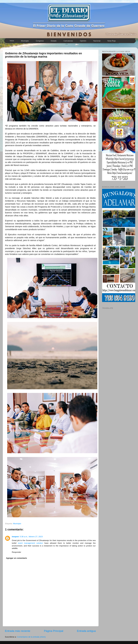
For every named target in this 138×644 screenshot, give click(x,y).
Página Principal (54, 631)
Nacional (97, 41)
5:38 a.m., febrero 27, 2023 (31, 537)
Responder (16, 552)
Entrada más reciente (18, 631)
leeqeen (15, 537)
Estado (54, 41)
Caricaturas (68, 41)
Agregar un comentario (17, 558)
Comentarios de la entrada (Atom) (31, 637)
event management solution (31, 543)
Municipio (25, 41)
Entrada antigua (86, 631)
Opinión (83, 41)
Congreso (40, 41)
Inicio (12, 41)
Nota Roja (112, 41)
